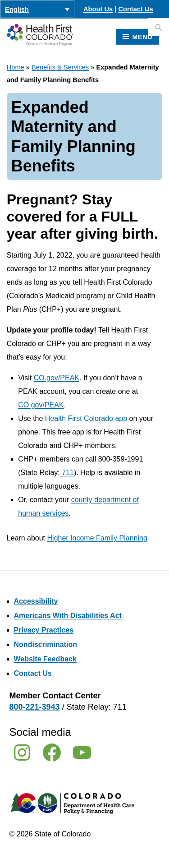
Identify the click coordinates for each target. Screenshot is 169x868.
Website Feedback (45, 659)
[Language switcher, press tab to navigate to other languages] (37, 9)
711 (67, 473)
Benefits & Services (60, 67)
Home (16, 67)
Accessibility (36, 601)
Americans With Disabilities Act (68, 616)
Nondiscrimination (46, 644)
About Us (98, 9)
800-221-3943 (35, 707)
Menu (142, 37)
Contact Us (135, 9)
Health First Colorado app (86, 418)
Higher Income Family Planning (97, 538)
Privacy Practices (44, 630)
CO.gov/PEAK (57, 378)
